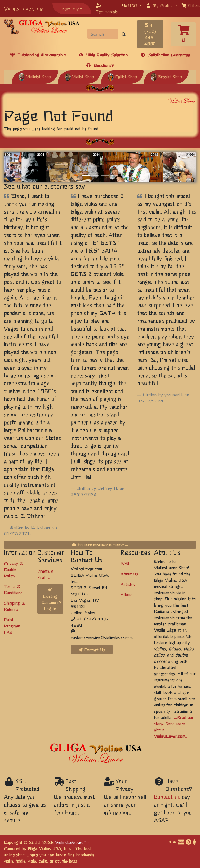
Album (126, 594)
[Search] (103, 34)
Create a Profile (45, 574)
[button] (132, 5)
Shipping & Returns (14, 606)
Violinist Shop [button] (35, 76)
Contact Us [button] (92, 650)
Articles (128, 584)
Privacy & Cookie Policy (14, 569)
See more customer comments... (100, 544)
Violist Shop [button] (79, 76)
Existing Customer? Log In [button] (52, 600)
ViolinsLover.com (24, 8)
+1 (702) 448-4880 (150, 34)
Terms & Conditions (13, 589)
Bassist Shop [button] (166, 76)
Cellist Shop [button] (122, 76)
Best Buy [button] (70, 9)
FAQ (125, 563)
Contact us (167, 797)
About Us (129, 574)
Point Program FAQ (12, 626)
